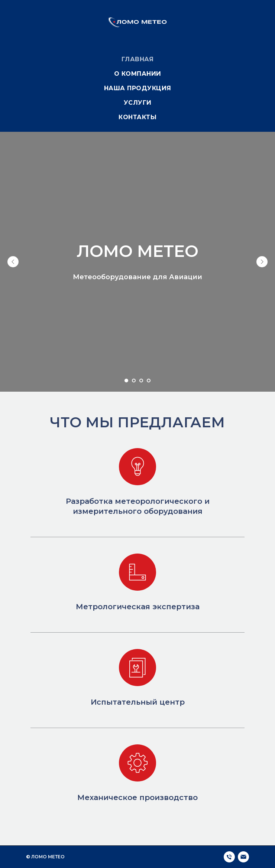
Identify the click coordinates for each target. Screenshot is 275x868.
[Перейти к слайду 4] (149, 381)
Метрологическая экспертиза (138, 607)
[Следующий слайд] (262, 262)
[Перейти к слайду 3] (141, 381)
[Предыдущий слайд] (13, 262)
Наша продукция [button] (138, 88)
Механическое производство (137, 797)
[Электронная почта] (243, 857)
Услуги (138, 103)
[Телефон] (229, 857)
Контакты (137, 117)
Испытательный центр (138, 702)
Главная (138, 59)
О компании (138, 74)
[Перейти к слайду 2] (134, 381)
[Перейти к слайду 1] (126, 381)
